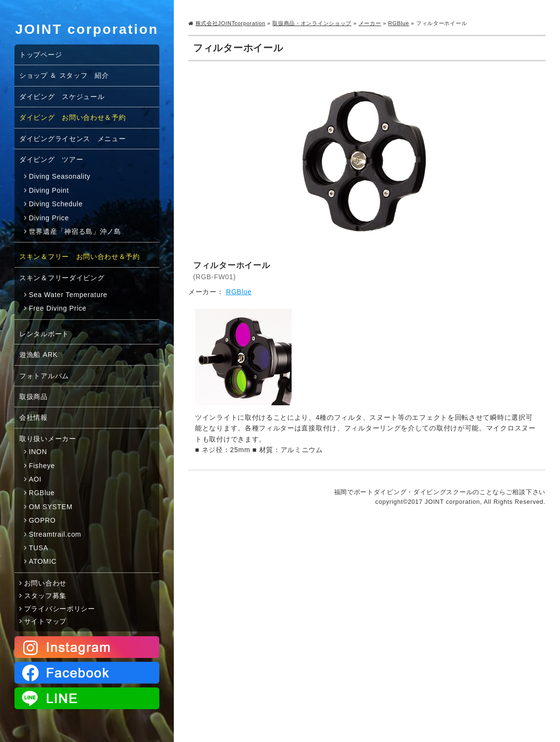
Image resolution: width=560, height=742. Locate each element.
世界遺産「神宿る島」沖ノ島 (75, 231)
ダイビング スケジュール (62, 97)
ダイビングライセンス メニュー (73, 139)
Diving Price (49, 218)
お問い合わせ (45, 583)
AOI (35, 479)
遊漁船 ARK (39, 355)
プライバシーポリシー (60, 609)
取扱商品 (34, 397)
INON (38, 452)
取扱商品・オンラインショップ (312, 23)
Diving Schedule (56, 204)
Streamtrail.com (55, 534)
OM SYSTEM (51, 507)
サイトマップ (45, 621)
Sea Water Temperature (68, 295)
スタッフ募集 (45, 596)
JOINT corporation (87, 29)
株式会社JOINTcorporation (231, 23)
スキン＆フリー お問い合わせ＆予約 (80, 257)
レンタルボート (44, 334)
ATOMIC (43, 561)
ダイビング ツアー (51, 159)
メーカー (370, 23)
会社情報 (34, 417)
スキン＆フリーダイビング (62, 278)
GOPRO (42, 520)
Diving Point (49, 190)
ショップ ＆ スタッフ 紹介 (64, 75)
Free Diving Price (58, 308)
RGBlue (399, 23)
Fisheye (42, 466)
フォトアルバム (44, 376)
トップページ (41, 55)
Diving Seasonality (60, 176)
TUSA (39, 548)
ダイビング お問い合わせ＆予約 (73, 117)
